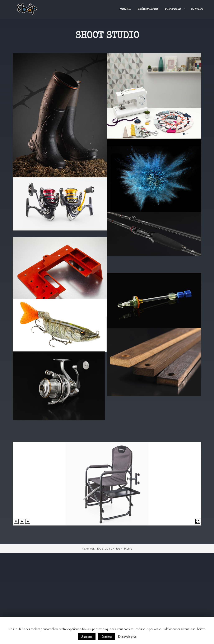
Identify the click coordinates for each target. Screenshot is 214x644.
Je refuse (107, 637)
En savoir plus (127, 636)
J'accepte (87, 637)
